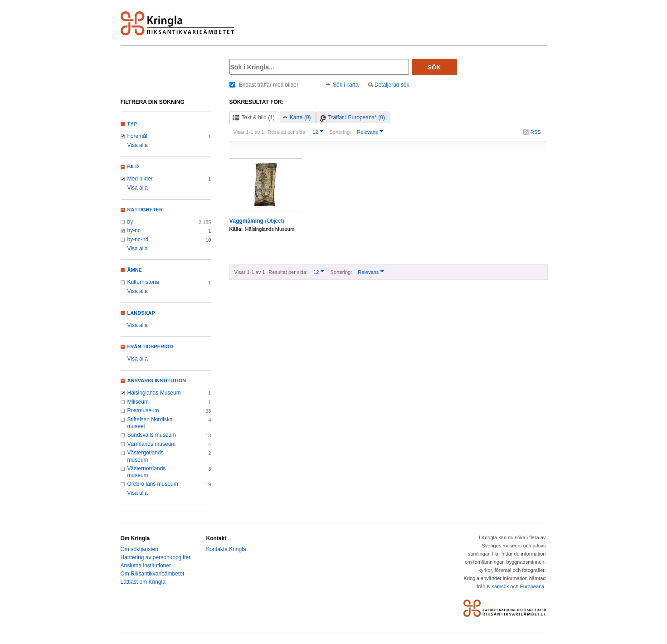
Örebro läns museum (153, 484)
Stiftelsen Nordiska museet (150, 423)
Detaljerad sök (392, 85)
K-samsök (498, 586)
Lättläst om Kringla (143, 582)
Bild (133, 166)
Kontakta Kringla (226, 549)
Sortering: (340, 132)
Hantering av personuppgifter (156, 557)
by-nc (134, 230)
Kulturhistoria (143, 282)
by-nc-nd (138, 239)
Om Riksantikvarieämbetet (153, 574)
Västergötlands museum (146, 456)
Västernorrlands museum (147, 472)
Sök (434, 67)
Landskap (141, 313)
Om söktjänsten (139, 549)
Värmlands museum (152, 444)
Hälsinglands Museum (154, 393)
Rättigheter (145, 210)
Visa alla (138, 145)
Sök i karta (346, 85)
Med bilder (140, 179)
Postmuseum (143, 410)
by (130, 222)
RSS (536, 132)
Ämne (135, 270)
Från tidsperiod (150, 346)
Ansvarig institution (157, 381)
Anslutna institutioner (146, 566)
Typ (132, 124)
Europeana (532, 586)
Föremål (137, 136)
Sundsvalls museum (152, 435)
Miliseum (138, 402)
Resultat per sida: (287, 132)
